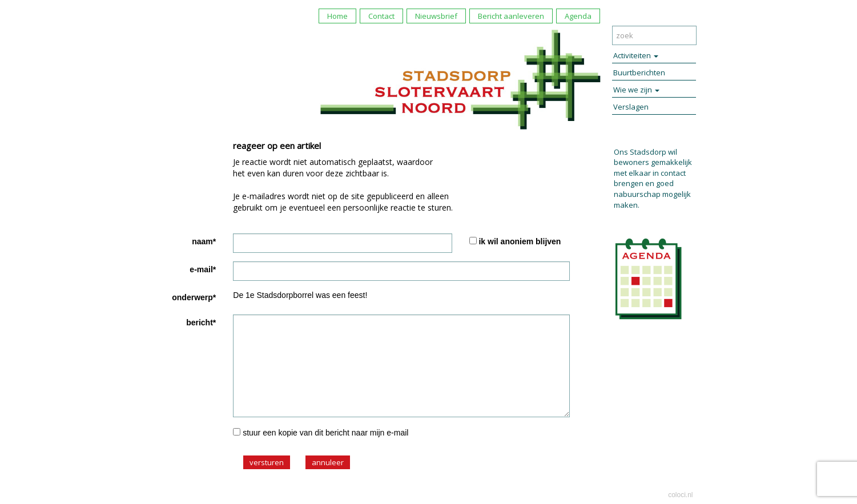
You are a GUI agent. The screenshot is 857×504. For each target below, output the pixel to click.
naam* (204, 241)
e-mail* (203, 269)
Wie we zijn (636, 90)
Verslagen (631, 107)
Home (337, 16)
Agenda (578, 16)
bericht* (201, 322)
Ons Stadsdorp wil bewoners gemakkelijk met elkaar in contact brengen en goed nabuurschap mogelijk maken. (653, 178)
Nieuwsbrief (436, 16)
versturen (267, 462)
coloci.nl (680, 495)
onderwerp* (194, 297)
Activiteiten (636, 55)
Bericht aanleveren (511, 16)
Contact (381, 16)
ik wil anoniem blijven (520, 241)
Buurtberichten (639, 72)
